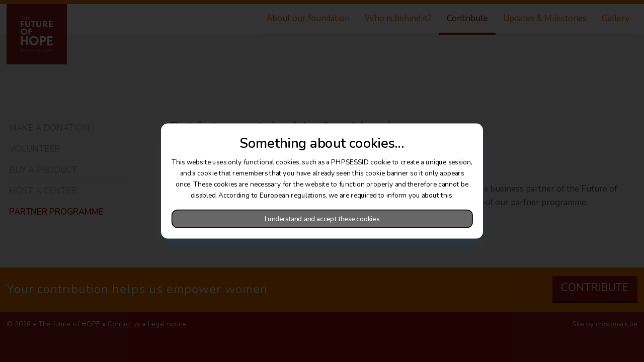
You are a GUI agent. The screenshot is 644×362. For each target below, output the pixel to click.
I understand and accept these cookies (322, 219)
